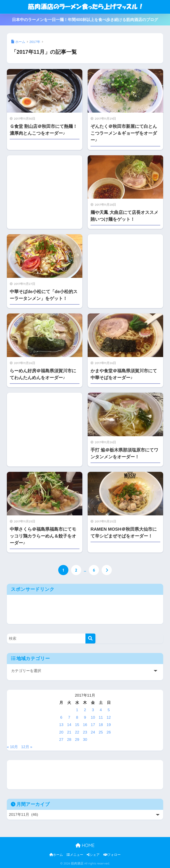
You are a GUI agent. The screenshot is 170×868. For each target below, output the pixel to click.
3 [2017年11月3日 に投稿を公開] (93, 710)
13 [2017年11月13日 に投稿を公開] (61, 725)
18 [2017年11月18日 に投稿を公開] (101, 725)
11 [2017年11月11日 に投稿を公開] (101, 717)
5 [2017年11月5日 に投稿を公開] (109, 710)
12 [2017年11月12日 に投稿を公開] (109, 717)
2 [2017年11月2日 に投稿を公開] (85, 710)
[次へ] (107, 570)
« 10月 (13, 747)
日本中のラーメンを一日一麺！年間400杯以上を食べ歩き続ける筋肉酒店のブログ (85, 20)
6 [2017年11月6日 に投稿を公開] (61, 717)
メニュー (75, 855)
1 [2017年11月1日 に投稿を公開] (77, 710)
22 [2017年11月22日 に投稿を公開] (77, 732)
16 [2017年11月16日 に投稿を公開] (85, 725)
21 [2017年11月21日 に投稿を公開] (69, 732)
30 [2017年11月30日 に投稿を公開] (85, 740)
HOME (85, 845)
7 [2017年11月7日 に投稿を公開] (69, 717)
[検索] (90, 639)
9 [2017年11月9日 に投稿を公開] (85, 717)
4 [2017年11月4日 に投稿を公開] (101, 710)
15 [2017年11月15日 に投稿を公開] (77, 725)
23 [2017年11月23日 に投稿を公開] (85, 732)
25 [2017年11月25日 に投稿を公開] (101, 732)
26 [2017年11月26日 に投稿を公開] (109, 732)
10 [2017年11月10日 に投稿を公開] (93, 717)
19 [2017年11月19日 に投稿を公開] (109, 725)
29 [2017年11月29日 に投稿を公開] (77, 740)
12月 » (27, 747)
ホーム (56, 855)
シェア (93, 855)
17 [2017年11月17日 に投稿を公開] (93, 725)
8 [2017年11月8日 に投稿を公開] (77, 717)
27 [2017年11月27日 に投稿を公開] (61, 740)
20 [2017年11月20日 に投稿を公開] (61, 732)
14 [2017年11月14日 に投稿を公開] (69, 725)
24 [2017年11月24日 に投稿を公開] (93, 732)
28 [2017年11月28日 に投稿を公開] (69, 740)
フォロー (112, 855)
